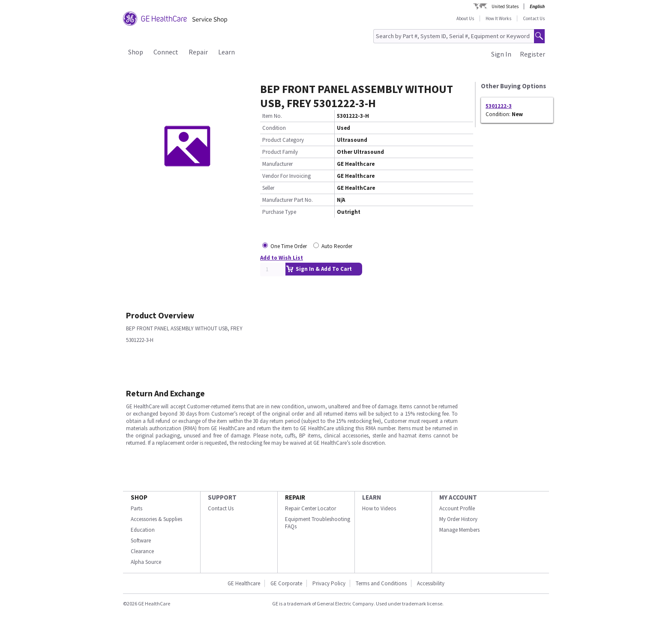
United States (505, 6)
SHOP (139, 497)
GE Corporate (286, 583)
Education (143, 530)
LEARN (372, 497)
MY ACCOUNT (458, 497)
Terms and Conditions (381, 583)
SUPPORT (222, 497)
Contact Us (534, 18)
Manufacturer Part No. (288, 200)
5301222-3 (499, 106)
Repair (198, 52)
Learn (226, 52)
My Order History (458, 519)
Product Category (283, 140)
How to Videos (379, 508)
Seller (268, 188)
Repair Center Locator (310, 508)
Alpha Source (146, 562)
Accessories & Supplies (156, 519)
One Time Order (289, 246)
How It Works (498, 18)
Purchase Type (279, 212)
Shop (136, 52)
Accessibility (431, 583)
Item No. (272, 116)
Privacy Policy (329, 583)
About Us (465, 18)
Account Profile (457, 508)
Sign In (501, 54)
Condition (274, 128)
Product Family (280, 152)
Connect (166, 52)
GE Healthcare (244, 583)
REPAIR (295, 497)
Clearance (142, 551)
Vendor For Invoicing (286, 176)
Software (141, 541)
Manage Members (459, 530)
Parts (136, 508)
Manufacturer (277, 164)
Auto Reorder (337, 246)
